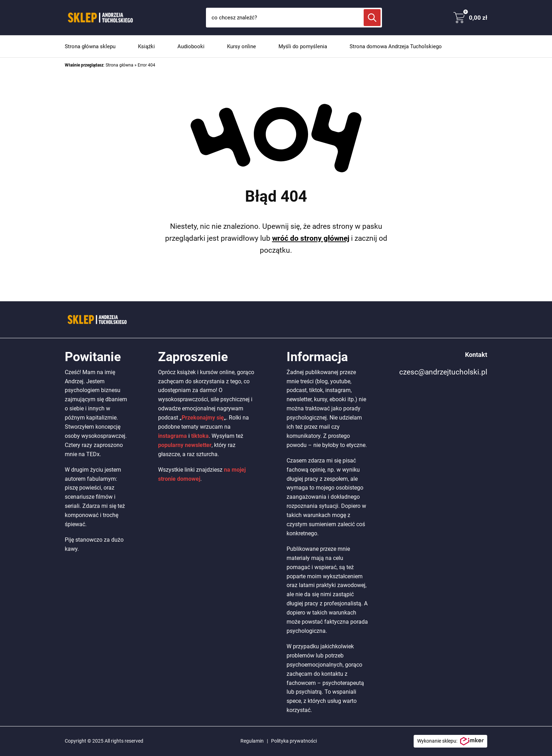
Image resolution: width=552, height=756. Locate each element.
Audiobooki (191, 46)
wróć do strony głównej (311, 238)
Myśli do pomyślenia (303, 46)
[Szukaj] (372, 18)
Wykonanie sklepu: (450, 741)
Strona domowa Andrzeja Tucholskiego (396, 46)
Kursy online (241, 46)
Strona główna (120, 65)
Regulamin (252, 741)
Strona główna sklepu (90, 46)
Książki (146, 46)
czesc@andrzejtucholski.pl (443, 372)
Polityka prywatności (294, 741)
